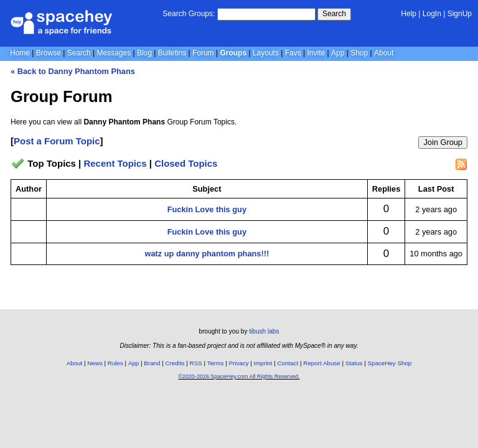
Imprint (263, 363)
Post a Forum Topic (57, 141)
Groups (233, 53)
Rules (115, 363)
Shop (359, 53)
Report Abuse (321, 363)
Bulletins (172, 53)
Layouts (266, 53)
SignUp (460, 14)
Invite (316, 53)
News (95, 363)
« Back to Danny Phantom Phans (73, 71)
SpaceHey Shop (390, 363)
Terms (216, 363)
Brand (152, 363)
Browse (49, 53)
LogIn (432, 14)
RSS (196, 363)
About (384, 53)
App (338, 53)
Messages (114, 53)
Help (409, 14)
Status (354, 363)
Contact (288, 363)
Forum (203, 53)
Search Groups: (189, 14)
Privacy (238, 363)
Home (20, 53)
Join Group (443, 142)
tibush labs (264, 331)
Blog (144, 53)
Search (334, 14)
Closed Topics (186, 163)
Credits (175, 363)
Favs (293, 53)
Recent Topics (115, 163)
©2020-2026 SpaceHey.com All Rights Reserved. (239, 376)
